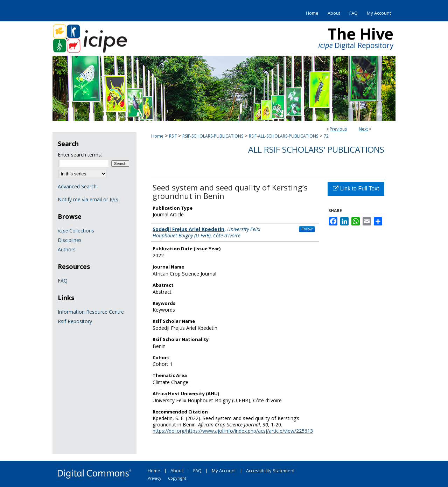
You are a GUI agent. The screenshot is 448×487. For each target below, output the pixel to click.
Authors (67, 249)
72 (326, 136)
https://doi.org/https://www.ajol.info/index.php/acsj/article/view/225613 (233, 431)
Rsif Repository (75, 321)
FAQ (63, 281)
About (177, 471)
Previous (338, 129)
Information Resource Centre (91, 312)
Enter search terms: (80, 155)
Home (157, 136)
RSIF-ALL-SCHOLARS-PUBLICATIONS (283, 136)
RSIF (173, 136)
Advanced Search (77, 186)
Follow (307, 229)
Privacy (155, 478)
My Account (224, 471)
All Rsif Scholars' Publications (316, 149)
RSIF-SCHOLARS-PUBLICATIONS (213, 136)
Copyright (177, 478)
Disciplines (70, 240)
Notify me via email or (88, 199)
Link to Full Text (356, 189)
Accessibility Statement (270, 471)
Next (363, 129)
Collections (76, 231)
